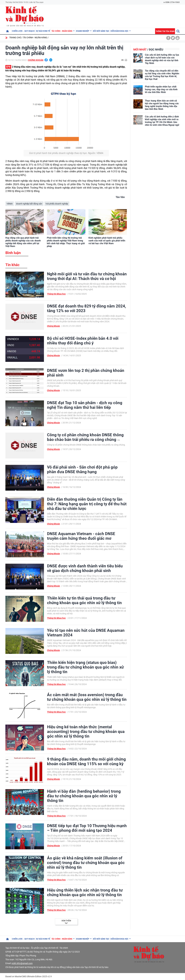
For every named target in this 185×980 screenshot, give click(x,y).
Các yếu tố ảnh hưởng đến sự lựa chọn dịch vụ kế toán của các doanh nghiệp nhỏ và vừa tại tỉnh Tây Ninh (162, 59)
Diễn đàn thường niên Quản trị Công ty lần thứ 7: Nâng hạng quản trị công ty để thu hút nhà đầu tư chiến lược (87, 504)
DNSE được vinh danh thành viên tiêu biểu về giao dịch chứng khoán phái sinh (85, 568)
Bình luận (13, 253)
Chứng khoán (36, 60)
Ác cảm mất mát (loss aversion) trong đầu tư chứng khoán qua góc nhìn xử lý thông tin (87, 697)
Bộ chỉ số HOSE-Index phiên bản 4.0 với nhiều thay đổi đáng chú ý (83, 341)
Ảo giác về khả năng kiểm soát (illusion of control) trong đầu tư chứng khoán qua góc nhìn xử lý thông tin (86, 863)
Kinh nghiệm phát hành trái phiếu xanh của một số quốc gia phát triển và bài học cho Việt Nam (107, 241)
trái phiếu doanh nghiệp (57, 204)
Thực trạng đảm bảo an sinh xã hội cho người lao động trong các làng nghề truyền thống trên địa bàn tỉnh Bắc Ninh (162, 105)
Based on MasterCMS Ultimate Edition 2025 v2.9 (29, 976)
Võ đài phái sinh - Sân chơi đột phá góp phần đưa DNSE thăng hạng (82, 469)
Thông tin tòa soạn (165, 31)
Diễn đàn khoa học (119, 31)
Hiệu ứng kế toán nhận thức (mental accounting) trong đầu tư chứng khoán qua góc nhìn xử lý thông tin (86, 732)
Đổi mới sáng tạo (101, 31)
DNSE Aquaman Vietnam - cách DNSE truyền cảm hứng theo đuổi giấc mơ (81, 536)
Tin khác (12, 265)
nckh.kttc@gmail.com (22, 963)
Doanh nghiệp (83, 31)
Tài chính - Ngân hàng (62, 31)
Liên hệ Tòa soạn (36, 2)
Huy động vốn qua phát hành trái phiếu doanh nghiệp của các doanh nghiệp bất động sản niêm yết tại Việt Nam (23, 242)
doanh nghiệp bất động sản (29, 204)
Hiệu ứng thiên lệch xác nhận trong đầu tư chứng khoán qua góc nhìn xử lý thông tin (85, 892)
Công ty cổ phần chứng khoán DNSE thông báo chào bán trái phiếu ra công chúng (85, 437)
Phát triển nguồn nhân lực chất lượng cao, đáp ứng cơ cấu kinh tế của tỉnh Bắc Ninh (161, 89)
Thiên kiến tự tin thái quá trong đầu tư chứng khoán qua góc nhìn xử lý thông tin (84, 600)
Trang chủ (15, 38)
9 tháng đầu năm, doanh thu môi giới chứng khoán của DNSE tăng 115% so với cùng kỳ (86, 761)
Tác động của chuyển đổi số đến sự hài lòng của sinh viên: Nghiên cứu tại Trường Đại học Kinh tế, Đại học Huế (162, 75)
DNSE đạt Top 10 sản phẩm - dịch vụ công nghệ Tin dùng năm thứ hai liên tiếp (85, 405)
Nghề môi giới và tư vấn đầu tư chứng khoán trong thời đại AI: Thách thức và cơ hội (87, 276)
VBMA (10, 204)
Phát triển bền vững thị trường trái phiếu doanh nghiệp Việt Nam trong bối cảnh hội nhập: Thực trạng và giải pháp (66, 242)
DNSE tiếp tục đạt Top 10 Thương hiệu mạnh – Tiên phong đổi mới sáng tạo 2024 (87, 828)
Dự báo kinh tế (43, 31)
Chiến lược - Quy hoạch (23, 31)
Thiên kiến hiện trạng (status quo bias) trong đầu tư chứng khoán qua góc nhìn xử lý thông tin (85, 667)
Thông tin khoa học (56, 294)
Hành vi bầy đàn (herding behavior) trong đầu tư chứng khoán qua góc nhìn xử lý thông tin (84, 796)
